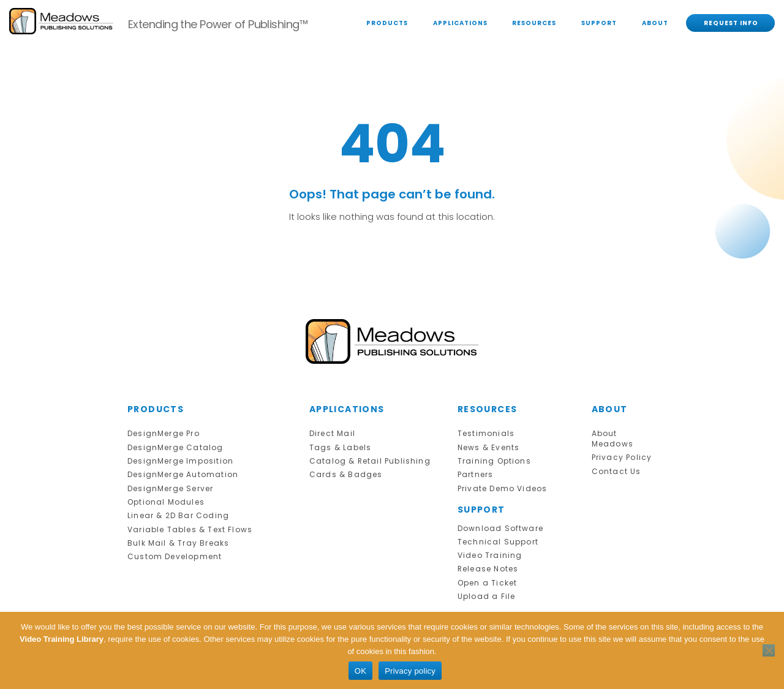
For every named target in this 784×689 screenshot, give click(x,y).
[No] (769, 650)
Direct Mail (331, 433)
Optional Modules (164, 499)
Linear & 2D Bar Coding (175, 512)
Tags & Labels (339, 447)
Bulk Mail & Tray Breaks (175, 538)
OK (360, 671)
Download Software (497, 525)
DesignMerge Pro (162, 433)
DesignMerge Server (169, 486)
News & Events (488, 447)
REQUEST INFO (731, 23)
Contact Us (615, 469)
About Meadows (611, 438)
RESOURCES (534, 23)
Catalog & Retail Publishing (367, 460)
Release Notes (487, 564)
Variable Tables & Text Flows (187, 525)
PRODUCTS (387, 23)
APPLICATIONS (460, 23)
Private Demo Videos (500, 486)
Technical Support (495, 538)
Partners (475, 473)
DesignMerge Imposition (178, 460)
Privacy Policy (620, 457)
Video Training (488, 551)
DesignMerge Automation (180, 473)
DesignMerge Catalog (173, 447)
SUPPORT (599, 23)
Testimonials (484, 433)
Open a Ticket (486, 577)
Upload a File (485, 590)
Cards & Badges (343, 473)
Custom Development (171, 551)
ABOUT (655, 23)
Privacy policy (410, 671)
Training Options (492, 460)
